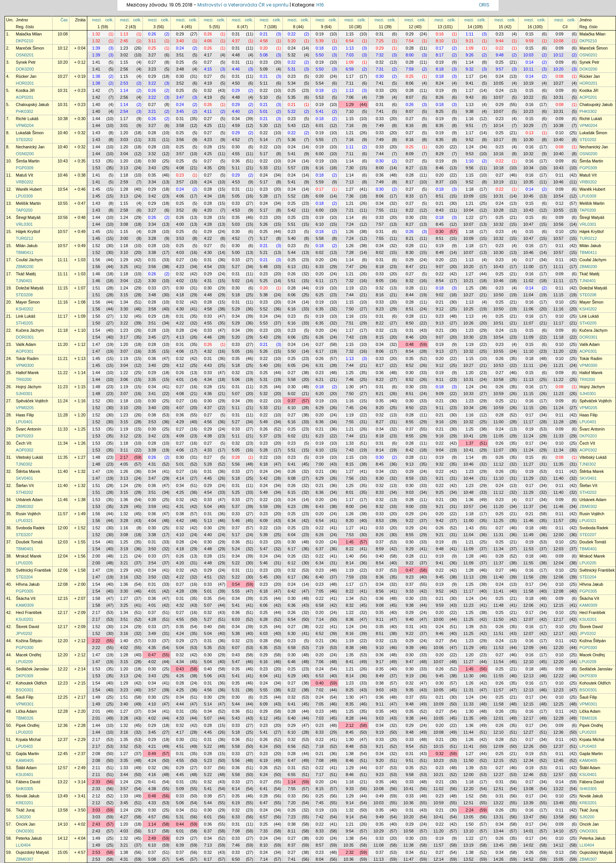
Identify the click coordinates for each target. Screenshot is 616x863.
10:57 (63, 231)
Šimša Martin (28, 161)
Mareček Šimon (30, 48)
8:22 (410, 210)
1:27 (350, 189)
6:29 (320, 408)
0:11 (559, 175)
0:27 (152, 62)
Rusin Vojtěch (28, 514)
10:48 (469, 492)
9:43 (470, 97)
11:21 (63, 358)
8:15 (380, 337)
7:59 (410, 69)
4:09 (180, 436)
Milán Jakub (27, 246)
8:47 (410, 267)
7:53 (350, 535)
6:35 (320, 309)
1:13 (124, 34)
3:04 (124, 154)
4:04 (152, 521)
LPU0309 (24, 196)
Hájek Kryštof (28, 231)
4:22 (208, 238)
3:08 (124, 224)
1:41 (96, 62)
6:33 (320, 267)
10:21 (469, 281)
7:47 (350, 267)
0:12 (559, 203)
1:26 (350, 231)
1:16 (470, 119)
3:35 (152, 351)
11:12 (498, 464)
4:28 (208, 224)
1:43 (96, 133)
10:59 (498, 394)
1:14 (470, 62)
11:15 (63, 288)
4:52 (236, 140)
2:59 (124, 182)
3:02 (124, 55)
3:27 (152, 55)
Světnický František (34, 570)
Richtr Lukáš (27, 119)
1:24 (470, 147)
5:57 (292, 168)
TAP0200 (24, 210)
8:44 (410, 295)
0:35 (152, 175)
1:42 (96, 90)
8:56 (380, 591)
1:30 (350, 387)
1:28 (124, 189)
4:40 (236, 111)
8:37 (440, 182)
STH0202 (25, 492)
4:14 (180, 478)
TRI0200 (24, 379)
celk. (109, 20)
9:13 (440, 323)
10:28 (498, 210)
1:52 (96, 246)
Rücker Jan (26, 76)
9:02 (440, 295)
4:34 (208, 196)
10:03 (529, 55)
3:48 (180, 69)
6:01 (320, 125)
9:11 (440, 379)
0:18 (320, 48)
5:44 (292, 252)
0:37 (292, 401)
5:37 (264, 436)
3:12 (124, 436)
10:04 (469, 210)
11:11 (63, 260)
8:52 (410, 365)
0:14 (530, 62)
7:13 (350, 182)
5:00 (236, 252)
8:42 (410, 450)
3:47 (180, 97)
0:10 (559, 133)
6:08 (292, 478)
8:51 (440, 196)
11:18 (63, 330)
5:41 (320, 111)
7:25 (380, 41)
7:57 (380, 224)
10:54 (63, 189)
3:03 (124, 140)
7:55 (380, 210)
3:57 (180, 154)
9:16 (440, 422)
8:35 (440, 125)
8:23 (380, 309)
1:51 (96, 288)
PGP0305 (25, 591)
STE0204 (24, 577)
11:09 (529, 337)
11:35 (63, 457)
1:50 (96, 316)
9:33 (410, 591)
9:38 (470, 111)
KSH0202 (25, 309)
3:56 (180, 140)
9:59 (530, 41)
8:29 (440, 154)
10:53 (498, 365)
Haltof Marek (27, 373)
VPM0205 (25, 408)
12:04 (63, 556)
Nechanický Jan (30, 147)
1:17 (350, 76)
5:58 (320, 238)
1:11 (470, 34)
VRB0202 (25, 182)
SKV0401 (25, 478)
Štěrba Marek (28, 471)
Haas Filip (25, 415)
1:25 (470, 288)
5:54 (320, 83)
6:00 (320, 154)
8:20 (380, 408)
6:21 (320, 379)
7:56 (350, 478)
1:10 (470, 161)
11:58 (529, 591)
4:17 (208, 55)
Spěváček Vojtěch (32, 401)
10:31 (63, 90)
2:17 (124, 457)
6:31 (320, 365)
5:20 (292, 41)
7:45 (350, 408)
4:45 (208, 478)
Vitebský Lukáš (30, 457)
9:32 (470, 69)
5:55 (320, 140)
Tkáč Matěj (26, 274)
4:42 (180, 521)
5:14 (264, 140)
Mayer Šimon (28, 302)
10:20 (63, 62)
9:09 (440, 394)
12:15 (63, 598)
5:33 (264, 168)
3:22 (152, 83)
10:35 (529, 182)
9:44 (500, 41)
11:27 (529, 464)
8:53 (380, 521)
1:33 (350, 443)
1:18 (124, 175)
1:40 (96, 104)
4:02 (180, 281)
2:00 (96, 556)
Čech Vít (24, 443)
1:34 (124, 302)
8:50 (410, 323)
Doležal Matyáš (30, 288)
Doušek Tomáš (29, 542)
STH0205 (25, 323)
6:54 (350, 41)
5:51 (292, 224)
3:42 (152, 196)
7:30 (350, 168)
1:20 (124, 133)
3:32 (152, 154)
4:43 (208, 365)
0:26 (152, 34)
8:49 (440, 252)
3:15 (124, 295)
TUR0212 (25, 238)
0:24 (180, 48)
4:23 (208, 140)
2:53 (124, 83)
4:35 (208, 168)
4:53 (236, 182)
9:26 (470, 55)
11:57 (63, 514)
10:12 (63, 48)
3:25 (124, 267)
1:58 (96, 598)
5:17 (264, 154)
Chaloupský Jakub (33, 104)
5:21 (264, 252)
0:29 (180, 34)
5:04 (208, 506)
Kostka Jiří (26, 90)
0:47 (410, 570)
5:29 (236, 309)
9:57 (500, 69)
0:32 (380, 62)
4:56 (208, 422)
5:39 (320, 41)
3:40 (180, 41)
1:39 (96, 48)
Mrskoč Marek (29, 556)
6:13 (292, 267)
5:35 (292, 97)
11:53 (529, 549)
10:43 (63, 161)
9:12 (440, 309)
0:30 (180, 76)
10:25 (469, 309)
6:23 (320, 436)
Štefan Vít (25, 485)
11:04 (529, 295)
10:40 (63, 133)
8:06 (410, 83)
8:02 (380, 252)
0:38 (152, 415)
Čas (64, 20)
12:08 (63, 584)
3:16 (124, 577)
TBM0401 (25, 549)
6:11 (320, 281)
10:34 (529, 168)
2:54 (124, 111)
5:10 (264, 97)
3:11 (152, 41)
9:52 (470, 140)
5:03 (236, 224)
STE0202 (24, 140)
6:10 (320, 224)
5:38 (264, 295)
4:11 (208, 111)
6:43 (320, 506)
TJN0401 (24, 281)
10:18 (498, 168)
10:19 (529, 83)
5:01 (264, 111)
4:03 (180, 252)
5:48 (264, 267)
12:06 (63, 570)
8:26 (440, 97)
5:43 (292, 125)
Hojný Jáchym (29, 387)
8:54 (440, 281)
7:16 (350, 125)
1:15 (350, 34)
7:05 (320, 591)
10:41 (469, 436)
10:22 (529, 97)
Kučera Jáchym (30, 330)
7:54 (410, 41)
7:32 (380, 55)
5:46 (236, 521)
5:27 (236, 267)
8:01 (350, 492)
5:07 (236, 394)
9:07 (440, 267)
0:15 (530, 34)
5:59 (320, 182)
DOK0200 (25, 69)
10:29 (529, 125)
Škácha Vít (26, 598)
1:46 (96, 274)
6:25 (320, 295)
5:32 (292, 55)
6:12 (292, 563)
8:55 (410, 422)
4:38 (208, 436)
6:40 (320, 577)
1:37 (470, 443)
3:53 (180, 238)
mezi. (97, 20)
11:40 (63, 471)
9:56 (470, 168)
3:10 (124, 252)
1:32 (96, 34)
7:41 (380, 83)
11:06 (529, 309)
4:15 (208, 69)
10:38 (63, 119)
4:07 (180, 408)
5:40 (292, 238)
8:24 (440, 83)
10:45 (529, 196)
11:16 (63, 302)
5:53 (320, 97)
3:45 (180, 111)
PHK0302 (25, 111)
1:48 (96, 387)
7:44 (380, 154)
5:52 (292, 196)
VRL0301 (24, 224)
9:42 (440, 521)
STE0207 (24, 535)
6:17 (320, 351)
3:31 (152, 140)
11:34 (63, 443)
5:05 (236, 196)
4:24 (208, 182)
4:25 (208, 125)
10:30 (529, 140)
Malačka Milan (29, 34)
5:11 (264, 83)
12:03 (63, 542)
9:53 (470, 154)
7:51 (350, 323)
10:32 (529, 154)
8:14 (380, 450)
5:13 (208, 521)
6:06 (292, 295)
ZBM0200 (25, 267)
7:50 (350, 309)
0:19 (320, 34)
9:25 (440, 492)
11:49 (529, 535)
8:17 (440, 55)
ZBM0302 (25, 506)
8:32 (410, 281)
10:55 (63, 203)
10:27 (63, 76)
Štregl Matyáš (28, 217)
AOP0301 (25, 351)
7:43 (350, 337)
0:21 (264, 34)
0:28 (410, 48)
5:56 (236, 464)
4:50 (236, 83)
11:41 (498, 591)
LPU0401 (24, 422)
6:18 (264, 464)
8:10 (440, 41)
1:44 (96, 119)
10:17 (498, 140)
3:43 (152, 168)
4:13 (180, 337)
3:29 (124, 506)
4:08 (180, 168)
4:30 (208, 252)
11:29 (529, 478)
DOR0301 (25, 337)
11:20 (63, 344)
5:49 (264, 422)
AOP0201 (25, 97)
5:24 (236, 549)
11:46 (63, 500)
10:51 (498, 323)
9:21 (470, 41)
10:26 (469, 323)
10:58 (498, 379)
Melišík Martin (29, 203)
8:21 (410, 238)
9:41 (470, 83)
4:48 (236, 55)
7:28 (350, 252)
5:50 (320, 55)
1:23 (124, 48)
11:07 (529, 323)
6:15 (292, 492)
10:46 (63, 175)
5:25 (264, 281)
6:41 (292, 464)
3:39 (152, 450)
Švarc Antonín (29, 429)
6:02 (320, 252)
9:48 (500, 55)
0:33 (380, 90)
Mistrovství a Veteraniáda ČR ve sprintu (243, 5)
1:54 (96, 330)
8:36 (380, 577)
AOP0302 (25, 450)
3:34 (152, 182)
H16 (320, 5)
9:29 (410, 549)
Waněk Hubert (29, 189)
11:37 (529, 506)
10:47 (529, 224)
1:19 (350, 288)
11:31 (498, 535)
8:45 (440, 224)
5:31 (292, 69)
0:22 (292, 34)
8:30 (410, 252)
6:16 (320, 168)
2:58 (124, 210)
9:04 (440, 450)
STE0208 (24, 295)
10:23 (529, 111)
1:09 (470, 48)
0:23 (500, 34)
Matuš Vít (25, 175)
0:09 (559, 34)
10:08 (63, 34)
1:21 (350, 133)
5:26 (264, 224)
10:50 (498, 295)
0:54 (236, 584)
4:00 (180, 224)
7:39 (380, 97)
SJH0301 (24, 394)
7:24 (350, 224)
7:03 (350, 55)
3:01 (124, 125)
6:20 (320, 394)
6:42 (292, 591)
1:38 (96, 76)
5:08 (264, 55)
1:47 (96, 344)
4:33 (208, 450)
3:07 (124, 351)
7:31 (380, 69)
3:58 (180, 125)
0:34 (236, 119)
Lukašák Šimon (30, 133)
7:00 (320, 464)
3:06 (124, 379)
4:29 (180, 422)
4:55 (236, 154)
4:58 (264, 41)
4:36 (208, 394)
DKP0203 (25, 436)
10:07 (498, 97)
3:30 (152, 281)
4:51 (208, 577)
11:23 (63, 387)
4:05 (124, 464)
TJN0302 (24, 464)
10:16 (498, 154)
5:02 (236, 281)
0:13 (530, 133)
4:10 (180, 535)
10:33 (469, 394)
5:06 (236, 379)
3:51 (180, 55)
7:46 (350, 379)
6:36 (320, 422)
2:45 (124, 41)
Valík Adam (26, 344)
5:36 (292, 140)
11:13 (529, 379)
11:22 (63, 373)
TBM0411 (25, 252)
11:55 (529, 563)
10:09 (469, 196)
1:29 (350, 104)
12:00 (63, 528)
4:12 (180, 365)
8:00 (410, 55)
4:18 (180, 295)
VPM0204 (25, 125)
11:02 (529, 281)
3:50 (152, 549)
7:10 (350, 111)
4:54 (208, 267)
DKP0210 (25, 41)
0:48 (410, 344)
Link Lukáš (26, 316)
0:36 (236, 161)
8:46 (440, 168)
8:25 (440, 111)
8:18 (440, 69)
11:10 (529, 351)
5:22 (292, 111)
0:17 (440, 48)
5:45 (264, 577)
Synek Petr (26, 62)
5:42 (292, 210)
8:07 (410, 97)
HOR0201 (25, 83)
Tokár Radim (27, 358)
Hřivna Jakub (28, 584)
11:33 (63, 429)
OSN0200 (25, 154)
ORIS (484, 5)
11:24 (63, 401)
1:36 (124, 500)
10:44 (469, 478)
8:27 (410, 168)
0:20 (264, 48)
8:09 (410, 154)
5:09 (264, 69)
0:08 (559, 76)
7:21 (350, 210)
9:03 (410, 492)
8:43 (440, 210)
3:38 (152, 252)
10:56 (63, 217)
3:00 (124, 238)
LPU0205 (24, 563)
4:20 (208, 210)
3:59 (152, 506)
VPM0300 (25, 365)
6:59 (350, 69)
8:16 (410, 125)
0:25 (152, 48)
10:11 (529, 69)
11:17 (63, 316)
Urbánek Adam (30, 500)
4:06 (208, 41)
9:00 (410, 506)
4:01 (180, 379)
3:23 (152, 69)
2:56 (124, 69)
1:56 (96, 260)
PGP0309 (25, 168)
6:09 (320, 196)
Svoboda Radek (30, 528)
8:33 (410, 196)
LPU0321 (24, 521)
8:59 (410, 478)
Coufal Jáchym (29, 260)
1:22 (470, 217)
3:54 (152, 563)
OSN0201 (25, 55)
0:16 (440, 34)
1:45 (96, 189)
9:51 (470, 125)
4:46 (236, 69)
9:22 (410, 521)
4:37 (236, 41)
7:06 (350, 97)
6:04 (292, 535)
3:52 (180, 83)
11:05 (498, 436)
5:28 (264, 196)
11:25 (498, 521)
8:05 (380, 281)
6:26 (320, 337)
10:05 (498, 83)
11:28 (63, 415)
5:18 (236, 295)
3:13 (124, 168)
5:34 (292, 83)
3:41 (152, 394)
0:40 (380, 556)
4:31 (208, 281)
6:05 (292, 365)
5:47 (264, 549)
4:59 (236, 125)
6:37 (320, 549)
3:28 (152, 238)
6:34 (292, 521)
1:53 (96, 161)
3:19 (124, 549)
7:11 (350, 83)
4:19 (208, 83)
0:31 (236, 34)
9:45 (440, 577)
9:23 (410, 577)
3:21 (152, 111)
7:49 (380, 125)
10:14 (498, 125)
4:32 (208, 351)
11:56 (529, 577)
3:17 (124, 337)
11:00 (529, 267)
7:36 (350, 196)
